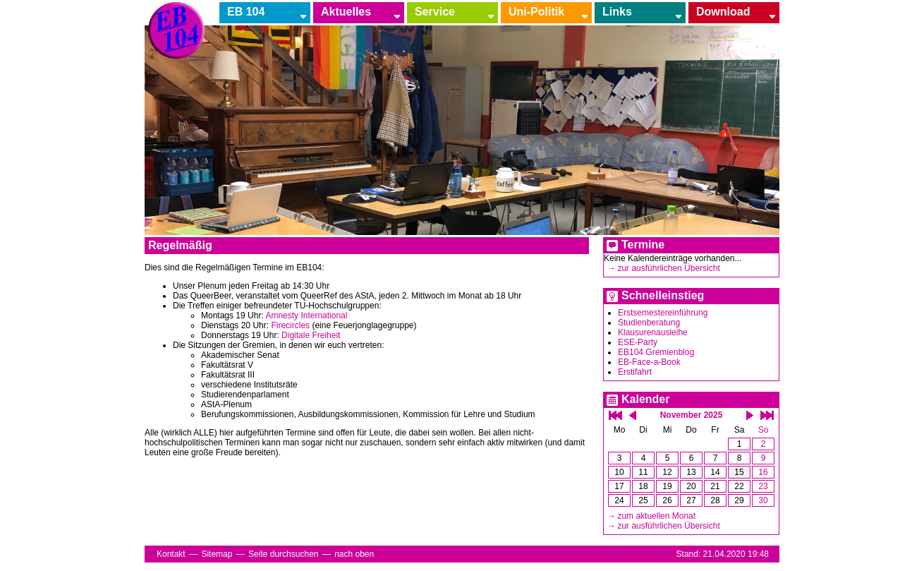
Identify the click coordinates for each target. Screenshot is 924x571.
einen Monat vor (750, 415)
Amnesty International (306, 315)
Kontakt (171, 554)
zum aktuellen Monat (656, 516)
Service (435, 12)
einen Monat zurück (633, 415)
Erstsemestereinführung (663, 313)
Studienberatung (649, 323)
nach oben (354, 554)
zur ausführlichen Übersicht (668, 268)
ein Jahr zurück (615, 415)
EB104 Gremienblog (656, 352)
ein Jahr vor (767, 415)
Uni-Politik (536, 12)
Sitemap (217, 554)
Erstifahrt (635, 372)
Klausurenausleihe (653, 332)
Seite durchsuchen (283, 554)
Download (723, 12)
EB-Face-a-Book (649, 362)
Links (617, 12)
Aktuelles (346, 12)
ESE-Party (638, 342)
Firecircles (290, 325)
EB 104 (246, 12)
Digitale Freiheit (311, 335)
